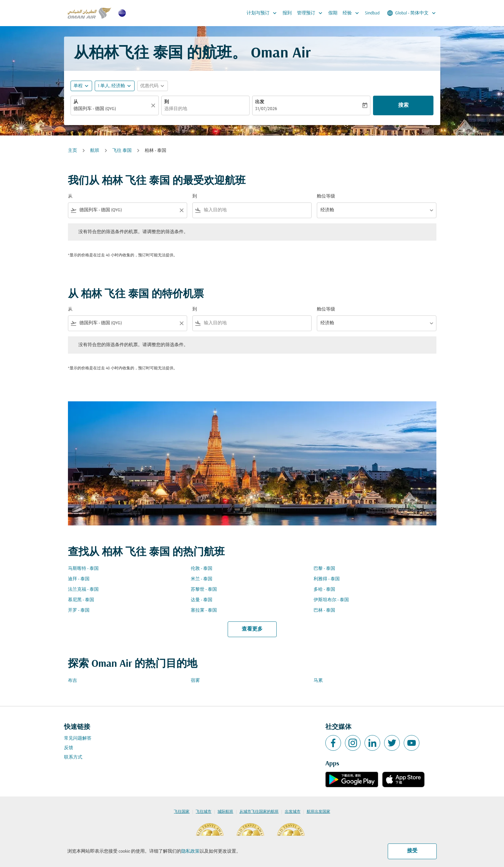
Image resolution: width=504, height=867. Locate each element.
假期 (333, 13)
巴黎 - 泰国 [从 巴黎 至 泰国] (324, 569)
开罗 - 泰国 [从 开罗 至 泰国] (79, 610)
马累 (318, 681)
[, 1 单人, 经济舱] (111, 86)
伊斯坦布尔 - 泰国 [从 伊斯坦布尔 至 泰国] (331, 600)
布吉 (73, 681)
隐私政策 (190, 851)
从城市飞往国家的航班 (259, 812)
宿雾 (195, 681)
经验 (352, 13)
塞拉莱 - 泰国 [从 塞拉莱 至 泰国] (204, 610)
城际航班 (225, 812)
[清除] (154, 105)
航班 (95, 151)
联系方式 (73, 757)
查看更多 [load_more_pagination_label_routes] (252, 629)
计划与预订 (263, 13)
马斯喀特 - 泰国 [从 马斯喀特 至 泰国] (83, 569)
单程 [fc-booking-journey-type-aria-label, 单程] (78, 86)
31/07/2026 (266, 109)
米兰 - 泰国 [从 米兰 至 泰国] (202, 579)
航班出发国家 (318, 812)
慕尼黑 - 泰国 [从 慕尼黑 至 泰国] (81, 600)
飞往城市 (203, 812)
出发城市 (293, 812)
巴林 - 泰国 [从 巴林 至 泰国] (324, 610)
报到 (287, 13)
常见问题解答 (78, 739)
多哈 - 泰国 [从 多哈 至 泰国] (324, 590)
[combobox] (111, 109)
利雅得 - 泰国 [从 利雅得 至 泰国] (327, 579)
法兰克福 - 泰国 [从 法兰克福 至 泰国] (83, 590)
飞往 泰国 (122, 151)
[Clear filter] (181, 210)
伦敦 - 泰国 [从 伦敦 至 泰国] (202, 569)
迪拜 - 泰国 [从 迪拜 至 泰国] (79, 579)
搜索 (403, 105)
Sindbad (372, 13)
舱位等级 (326, 196)
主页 (73, 151)
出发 (260, 102)
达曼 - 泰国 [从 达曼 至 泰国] (202, 600)
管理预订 (311, 13)
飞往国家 (182, 812)
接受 (412, 851)
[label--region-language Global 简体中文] (412, 13)
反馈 (69, 748)
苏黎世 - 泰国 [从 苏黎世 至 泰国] (204, 590)
